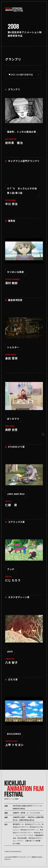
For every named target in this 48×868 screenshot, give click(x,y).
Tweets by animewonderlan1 (13, 851)
